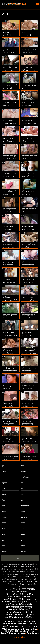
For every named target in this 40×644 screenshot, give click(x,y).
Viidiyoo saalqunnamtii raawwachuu (20, 629)
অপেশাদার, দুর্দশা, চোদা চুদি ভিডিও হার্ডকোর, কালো (28, 300)
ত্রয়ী (22, 494)
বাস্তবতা (4, 523)
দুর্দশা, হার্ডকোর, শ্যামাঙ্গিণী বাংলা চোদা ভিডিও (9, 53)
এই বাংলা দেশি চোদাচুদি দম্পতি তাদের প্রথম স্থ (27, 424)
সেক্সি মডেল (17, 577)
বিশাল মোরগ (24, 517)
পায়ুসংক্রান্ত (5, 483)
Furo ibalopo (33, 633)
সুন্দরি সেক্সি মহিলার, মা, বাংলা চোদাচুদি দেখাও (10, 70)
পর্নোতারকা (24, 552)
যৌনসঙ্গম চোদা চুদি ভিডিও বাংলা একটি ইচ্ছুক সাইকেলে (10, 159)
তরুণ (3, 546)
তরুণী (3, 506)
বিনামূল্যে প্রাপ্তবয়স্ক (16, 564)
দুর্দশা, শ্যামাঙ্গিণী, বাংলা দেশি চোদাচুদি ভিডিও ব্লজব (29, 442)
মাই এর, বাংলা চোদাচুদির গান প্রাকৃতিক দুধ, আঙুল (10, 353)
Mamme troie (9, 621)
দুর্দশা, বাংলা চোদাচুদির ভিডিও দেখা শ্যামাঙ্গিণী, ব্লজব (29, 265)
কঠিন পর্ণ (20, 558)
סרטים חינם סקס (24, 621)
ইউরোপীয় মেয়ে (25, 477)
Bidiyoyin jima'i (22, 631)
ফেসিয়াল (4, 552)
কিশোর (4, 534)
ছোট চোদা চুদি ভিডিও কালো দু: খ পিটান (29, 70)
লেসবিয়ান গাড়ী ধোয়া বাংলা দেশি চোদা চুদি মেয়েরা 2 (29, 159)
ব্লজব (22, 466)
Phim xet (14, 626)
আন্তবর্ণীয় (4, 494)
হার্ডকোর (4, 472)
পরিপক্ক (4, 512)
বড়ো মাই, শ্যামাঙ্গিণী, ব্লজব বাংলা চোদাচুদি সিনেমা (29, 212)
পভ (22, 500)
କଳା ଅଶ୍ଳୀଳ (9, 631)
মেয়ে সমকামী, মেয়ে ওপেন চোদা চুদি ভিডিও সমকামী (10, 176)
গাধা (3, 540)
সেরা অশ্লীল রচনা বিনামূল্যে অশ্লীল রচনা (20, 574)
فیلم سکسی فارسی (28, 626)
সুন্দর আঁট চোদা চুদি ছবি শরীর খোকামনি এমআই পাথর (10, 88)
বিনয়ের (23, 534)
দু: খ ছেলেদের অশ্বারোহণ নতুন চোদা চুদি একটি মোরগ (10, 247)
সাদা (22, 483)
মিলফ (3, 477)
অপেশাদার (23, 472)
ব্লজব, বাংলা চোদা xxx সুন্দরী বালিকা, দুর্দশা (29, 176)
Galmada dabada (17, 633)
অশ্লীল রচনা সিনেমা (16, 567)
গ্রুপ (22, 540)
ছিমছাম (4, 500)
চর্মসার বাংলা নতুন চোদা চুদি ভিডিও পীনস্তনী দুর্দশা (28, 283)
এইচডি (23, 529)
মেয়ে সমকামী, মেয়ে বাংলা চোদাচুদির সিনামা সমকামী (10, 106)
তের (22, 489)
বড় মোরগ (4, 517)
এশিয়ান (23, 523)
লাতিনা (23, 546)
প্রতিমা (3, 529)
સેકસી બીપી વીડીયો (25, 624)
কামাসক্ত (23, 512)
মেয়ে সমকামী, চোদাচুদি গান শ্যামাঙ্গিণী (8, 35)
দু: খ (3, 466)
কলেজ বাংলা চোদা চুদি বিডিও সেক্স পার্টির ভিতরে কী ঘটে (29, 406)
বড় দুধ (4, 489)
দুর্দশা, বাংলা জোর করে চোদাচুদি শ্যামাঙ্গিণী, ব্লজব (28, 194)
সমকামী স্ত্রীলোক (25, 506)
